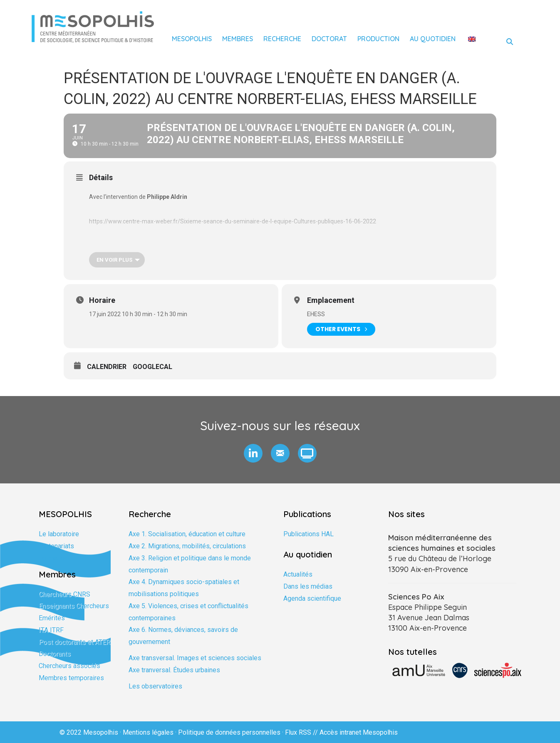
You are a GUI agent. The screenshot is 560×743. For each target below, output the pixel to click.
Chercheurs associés (69, 666)
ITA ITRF (51, 630)
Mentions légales (148, 732)
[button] (253, 453)
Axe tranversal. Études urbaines (174, 670)
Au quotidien (433, 39)
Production (378, 39)
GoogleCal (152, 367)
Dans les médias (308, 586)
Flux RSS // (302, 732)
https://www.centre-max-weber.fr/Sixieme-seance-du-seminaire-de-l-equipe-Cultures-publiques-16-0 (223, 221)
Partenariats (56, 546)
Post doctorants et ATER (74, 642)
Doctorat (329, 39)
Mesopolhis (192, 39)
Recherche (282, 39)
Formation (53, 558)
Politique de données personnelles (229, 732)
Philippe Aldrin (167, 197)
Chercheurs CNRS (64, 594)
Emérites (52, 618)
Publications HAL (308, 534)
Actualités (298, 574)
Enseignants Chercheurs (74, 606)
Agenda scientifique (312, 598)
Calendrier (107, 367)
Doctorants (55, 654)
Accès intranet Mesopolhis (359, 732)
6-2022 (367, 221)
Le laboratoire (59, 534)
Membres (238, 39)
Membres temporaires (71, 678)
